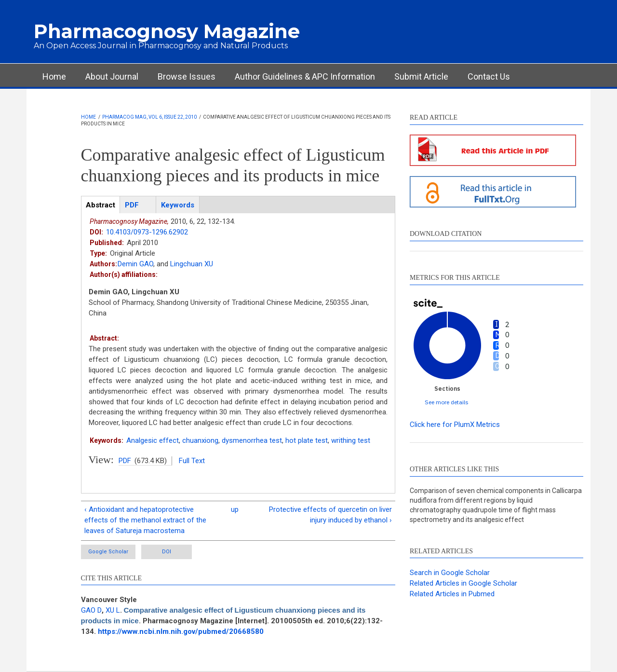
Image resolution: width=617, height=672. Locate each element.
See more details (447, 402)
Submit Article (421, 76)
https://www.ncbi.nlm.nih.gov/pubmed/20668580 (181, 631)
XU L (113, 610)
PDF (125, 461)
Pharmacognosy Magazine (167, 31)
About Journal (112, 76)
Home (54, 76)
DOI (167, 552)
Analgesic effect (153, 440)
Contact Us (489, 76)
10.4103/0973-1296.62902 (147, 232)
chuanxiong (200, 440)
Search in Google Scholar (450, 573)
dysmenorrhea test (252, 440)
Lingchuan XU (192, 264)
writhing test (351, 440)
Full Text (192, 461)
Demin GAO (135, 264)
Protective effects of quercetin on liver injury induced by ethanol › (330, 515)
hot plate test (307, 440)
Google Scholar (108, 552)
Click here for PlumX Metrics (455, 425)
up (235, 509)
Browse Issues (187, 76)
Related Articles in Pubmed (452, 594)
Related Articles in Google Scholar (463, 583)
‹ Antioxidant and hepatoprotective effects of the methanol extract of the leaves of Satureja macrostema (145, 520)
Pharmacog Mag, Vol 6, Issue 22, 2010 (149, 117)
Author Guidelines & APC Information (305, 76)
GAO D (91, 610)
